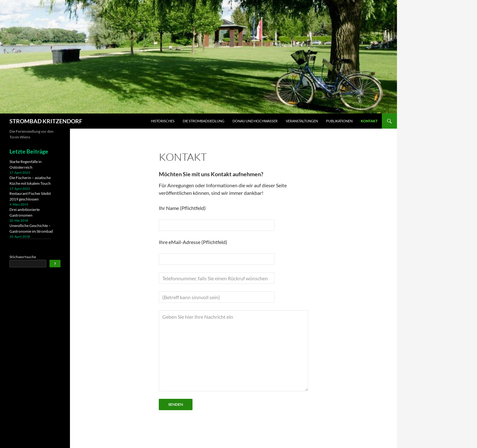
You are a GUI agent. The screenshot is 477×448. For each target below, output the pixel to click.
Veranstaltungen (302, 121)
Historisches (163, 121)
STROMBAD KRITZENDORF (46, 121)
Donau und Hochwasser (255, 121)
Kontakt (369, 121)
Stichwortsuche (23, 257)
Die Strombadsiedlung (204, 121)
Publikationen (339, 121)
